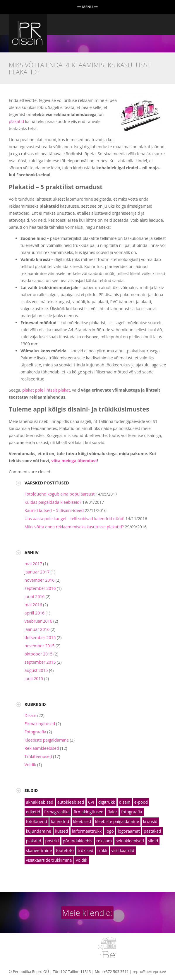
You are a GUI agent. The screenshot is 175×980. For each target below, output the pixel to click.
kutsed (61, 831)
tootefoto (65, 850)
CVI (91, 802)
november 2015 (40, 646)
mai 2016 (33, 605)
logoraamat (129, 831)
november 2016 (40, 580)
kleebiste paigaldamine (117, 821)
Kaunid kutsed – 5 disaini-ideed (54, 510)
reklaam (104, 841)
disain (125, 802)
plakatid (16, 121)
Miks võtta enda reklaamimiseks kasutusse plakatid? (74, 527)
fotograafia (132, 812)
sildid (153, 841)
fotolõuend (37, 821)
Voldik (30, 765)
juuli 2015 (34, 678)
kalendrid (60, 821)
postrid (52, 841)
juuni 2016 (35, 596)
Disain (30, 715)
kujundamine (39, 831)
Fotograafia (35, 732)
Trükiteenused (38, 756)
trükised (86, 850)
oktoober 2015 (38, 654)
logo (110, 831)
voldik (81, 860)
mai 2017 (33, 564)
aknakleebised (40, 802)
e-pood (141, 802)
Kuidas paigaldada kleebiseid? (53, 502)
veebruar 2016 (38, 621)
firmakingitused (89, 812)
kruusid (150, 821)
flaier (112, 812)
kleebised (82, 821)
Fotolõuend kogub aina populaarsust (60, 494)
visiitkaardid (123, 850)
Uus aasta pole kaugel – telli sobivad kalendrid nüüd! (74, 519)
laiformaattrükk (87, 831)
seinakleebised (130, 841)
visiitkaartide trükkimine (49, 860)
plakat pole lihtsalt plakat (46, 390)
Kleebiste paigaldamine (47, 740)
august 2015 (36, 670)
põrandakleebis (78, 841)
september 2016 (40, 588)
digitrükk (107, 802)
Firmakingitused (40, 724)
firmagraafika (57, 812)
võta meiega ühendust (74, 461)
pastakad (152, 831)
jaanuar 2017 (37, 572)
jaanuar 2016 (37, 629)
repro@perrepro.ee (149, 972)
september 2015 (40, 662)
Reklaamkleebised (42, 748)
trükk (102, 850)
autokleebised (71, 802)
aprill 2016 (35, 613)
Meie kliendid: (87, 913)
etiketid (33, 812)
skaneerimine (39, 850)
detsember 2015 (40, 637)
